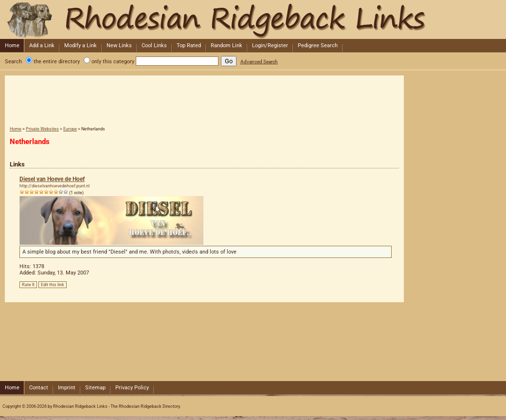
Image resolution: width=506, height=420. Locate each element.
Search (13, 62)
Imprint (67, 388)
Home (12, 46)
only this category (113, 62)
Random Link (226, 46)
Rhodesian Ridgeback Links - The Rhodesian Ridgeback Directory (252, 19)
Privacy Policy (132, 388)
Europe (70, 129)
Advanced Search (259, 62)
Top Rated (189, 46)
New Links (119, 46)
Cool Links (154, 46)
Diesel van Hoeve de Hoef (52, 179)
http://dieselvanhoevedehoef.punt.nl (54, 186)
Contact (39, 388)
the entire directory (57, 62)
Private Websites (42, 129)
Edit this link (53, 285)
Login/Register (270, 46)
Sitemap (95, 388)
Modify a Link (81, 46)
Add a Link (42, 46)
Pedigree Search (318, 46)
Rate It (28, 285)
